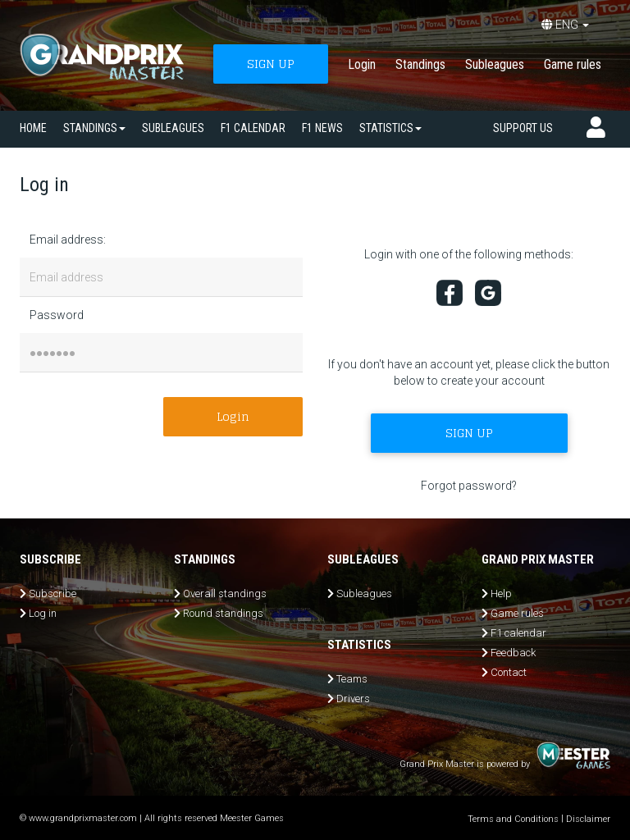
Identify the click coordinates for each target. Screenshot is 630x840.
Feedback (513, 653)
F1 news (322, 128)
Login (362, 64)
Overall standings (225, 593)
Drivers (353, 698)
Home (33, 128)
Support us (523, 128)
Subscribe (52, 593)
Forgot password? (469, 486)
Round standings (223, 613)
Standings (420, 64)
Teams (352, 679)
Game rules (573, 64)
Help (501, 593)
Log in (43, 613)
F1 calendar (253, 128)
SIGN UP (271, 64)
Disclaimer (588, 819)
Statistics (390, 128)
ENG (565, 25)
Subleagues (495, 64)
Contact (509, 672)
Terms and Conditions (513, 819)
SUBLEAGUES (173, 128)
